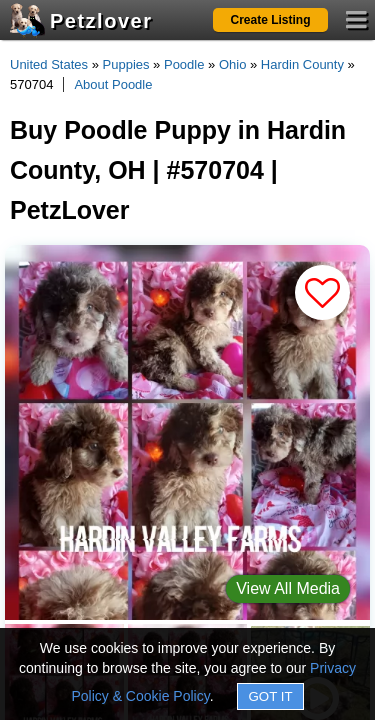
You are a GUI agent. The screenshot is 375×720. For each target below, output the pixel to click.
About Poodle (113, 84)
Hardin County (302, 64)
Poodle (184, 64)
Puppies (126, 64)
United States (49, 64)
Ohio (232, 64)
